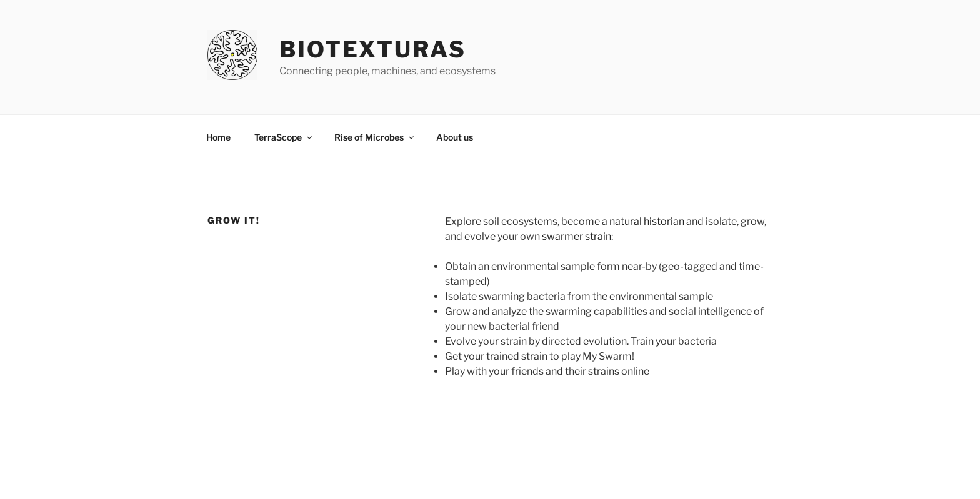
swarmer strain (577, 236)
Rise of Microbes (375, 137)
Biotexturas (373, 49)
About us (455, 137)
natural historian (647, 221)
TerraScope (284, 137)
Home (218, 137)
